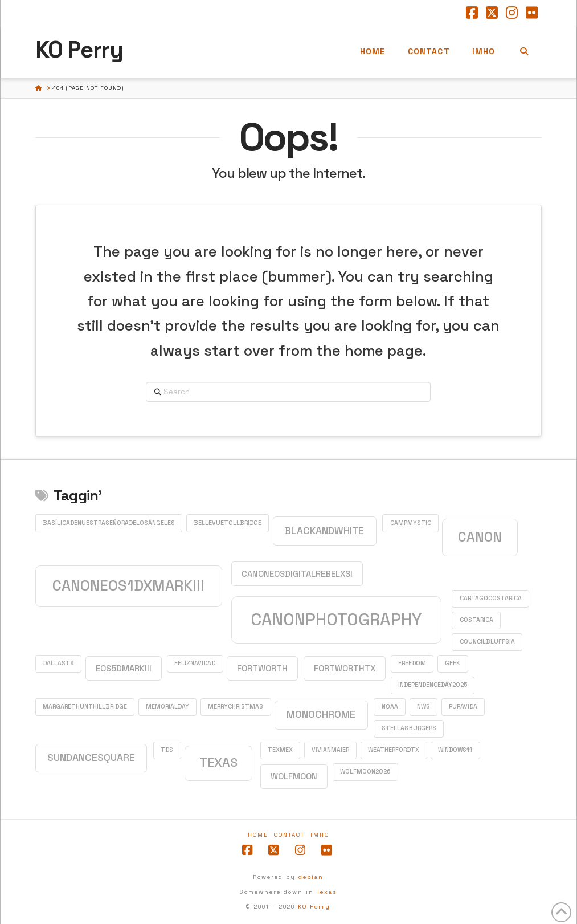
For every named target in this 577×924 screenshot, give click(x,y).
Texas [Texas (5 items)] (218, 762)
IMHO (320, 835)
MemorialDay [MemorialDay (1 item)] (167, 707)
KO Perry (79, 50)
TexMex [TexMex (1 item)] (280, 750)
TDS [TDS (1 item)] (167, 750)
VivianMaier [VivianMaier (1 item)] (330, 750)
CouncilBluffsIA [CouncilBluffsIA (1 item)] (487, 642)
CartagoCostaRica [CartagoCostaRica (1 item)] (491, 598)
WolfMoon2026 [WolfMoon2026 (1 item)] (365, 772)
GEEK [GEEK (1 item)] (453, 663)
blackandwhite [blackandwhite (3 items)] (324, 531)
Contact (289, 835)
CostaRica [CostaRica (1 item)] (476, 620)
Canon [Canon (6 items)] (480, 537)
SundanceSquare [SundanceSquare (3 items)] (91, 758)
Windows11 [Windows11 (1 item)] (455, 750)
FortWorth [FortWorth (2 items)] (262, 668)
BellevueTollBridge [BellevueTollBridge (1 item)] (228, 523)
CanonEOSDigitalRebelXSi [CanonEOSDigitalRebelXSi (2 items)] (297, 574)
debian (311, 877)
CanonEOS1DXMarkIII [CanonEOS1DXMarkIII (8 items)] (128, 585)
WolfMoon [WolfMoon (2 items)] (294, 776)
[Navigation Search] (524, 52)
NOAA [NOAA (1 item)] (390, 707)
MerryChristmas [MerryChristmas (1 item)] (236, 707)
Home (258, 835)
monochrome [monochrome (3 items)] (321, 714)
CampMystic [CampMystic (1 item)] (411, 523)
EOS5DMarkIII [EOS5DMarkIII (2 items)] (124, 668)
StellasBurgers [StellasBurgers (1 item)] (409, 728)
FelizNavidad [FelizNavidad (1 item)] (195, 663)
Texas (327, 892)
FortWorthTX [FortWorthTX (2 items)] (345, 668)
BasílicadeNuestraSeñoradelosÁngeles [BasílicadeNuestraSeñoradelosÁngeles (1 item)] (109, 523)
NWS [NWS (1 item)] (423, 707)
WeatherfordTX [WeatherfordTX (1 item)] (394, 750)
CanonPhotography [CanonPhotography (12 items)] (336, 620)
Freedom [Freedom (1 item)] (412, 663)
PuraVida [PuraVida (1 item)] (463, 707)
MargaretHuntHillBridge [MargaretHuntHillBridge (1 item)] (85, 707)
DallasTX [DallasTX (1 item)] (58, 663)
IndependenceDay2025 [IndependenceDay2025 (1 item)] (433, 685)
